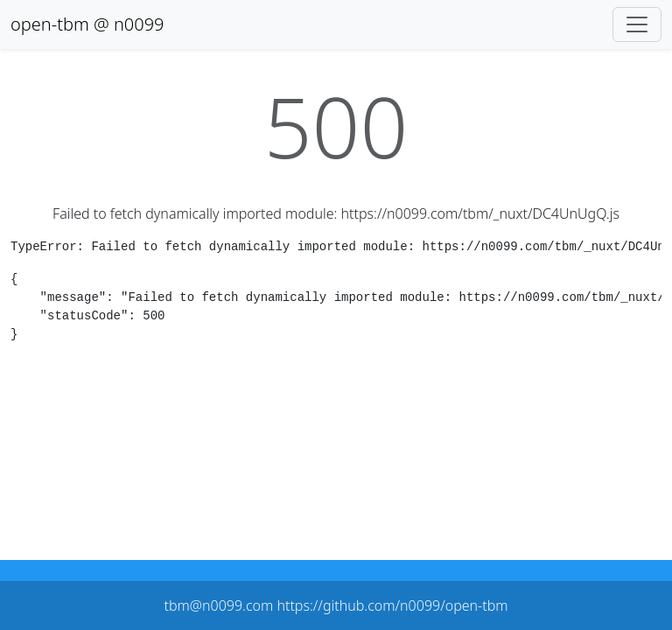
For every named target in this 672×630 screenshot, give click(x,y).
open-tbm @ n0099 (87, 24)
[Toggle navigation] (637, 24)
